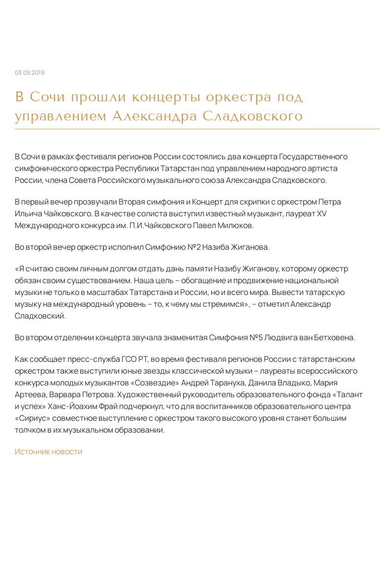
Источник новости (48, 451)
